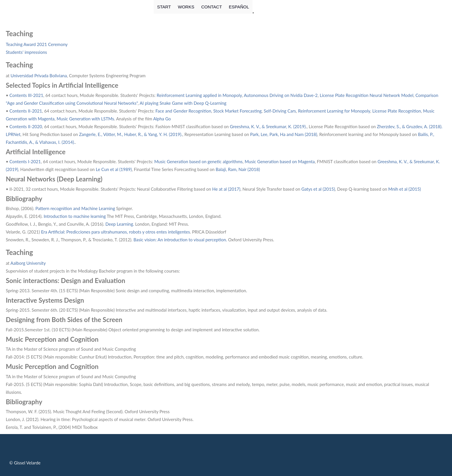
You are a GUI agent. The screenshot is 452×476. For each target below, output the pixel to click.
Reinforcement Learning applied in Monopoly (199, 95)
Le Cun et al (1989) (114, 169)
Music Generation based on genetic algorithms (198, 161)
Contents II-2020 (26, 126)
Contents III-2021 (26, 95)
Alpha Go (162, 119)
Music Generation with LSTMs (86, 119)
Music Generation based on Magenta (280, 161)
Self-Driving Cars (280, 111)
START (164, 7)
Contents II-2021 (26, 111)
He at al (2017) (226, 189)
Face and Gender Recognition (183, 111)
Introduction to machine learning (75, 216)
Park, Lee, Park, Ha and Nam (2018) (284, 134)
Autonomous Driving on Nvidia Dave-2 (281, 95)
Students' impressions (26, 52)
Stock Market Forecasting (238, 111)
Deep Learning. (120, 224)
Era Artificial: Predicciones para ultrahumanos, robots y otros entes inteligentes (116, 232)
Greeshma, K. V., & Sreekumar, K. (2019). (268, 126)
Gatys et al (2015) (318, 189)
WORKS (186, 7)
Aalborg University (28, 263)
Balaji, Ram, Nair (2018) (238, 169)
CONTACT (212, 7)
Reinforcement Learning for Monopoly (334, 111)
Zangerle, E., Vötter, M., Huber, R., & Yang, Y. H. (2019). (131, 134)
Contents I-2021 (25, 161)
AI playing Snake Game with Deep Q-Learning (183, 103)
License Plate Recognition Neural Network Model (366, 95)
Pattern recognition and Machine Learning (75, 208)
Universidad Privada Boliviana (39, 76)
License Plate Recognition (397, 111)
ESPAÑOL (239, 7)
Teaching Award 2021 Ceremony (37, 44)
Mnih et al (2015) (405, 189)
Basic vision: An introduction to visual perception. (181, 240)
